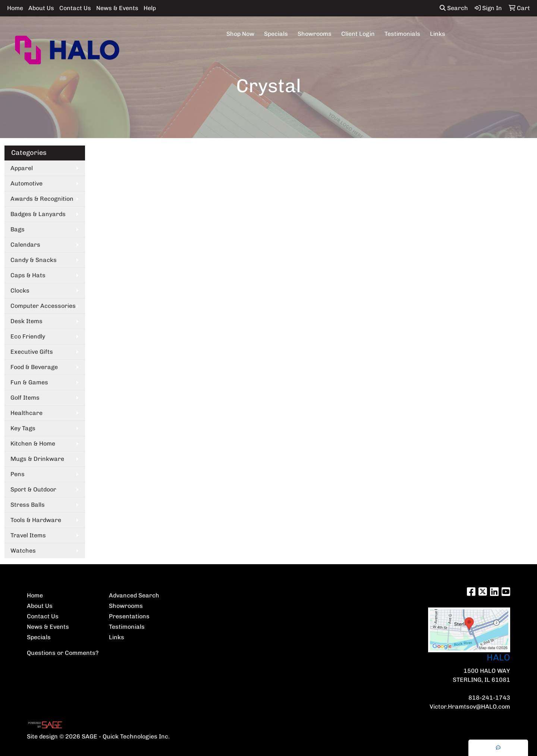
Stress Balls (28, 505)
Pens (18, 474)
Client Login (358, 34)
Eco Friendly (28, 336)
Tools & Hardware (36, 520)
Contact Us (75, 8)
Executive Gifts (32, 352)
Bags (18, 229)
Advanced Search (134, 595)
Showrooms (315, 34)
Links (438, 34)
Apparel (22, 168)
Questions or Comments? (63, 653)
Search (454, 8)
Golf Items (25, 398)
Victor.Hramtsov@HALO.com (470, 707)
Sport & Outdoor (33, 489)
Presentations (129, 616)
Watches (23, 551)
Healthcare (26, 413)
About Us (41, 8)
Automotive (26, 183)
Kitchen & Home (33, 443)
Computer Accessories (43, 306)
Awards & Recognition (42, 199)
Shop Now (240, 34)
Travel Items (28, 535)
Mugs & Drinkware (37, 459)
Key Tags (23, 428)
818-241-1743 (489, 698)
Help (150, 8)
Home (15, 8)
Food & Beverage (34, 367)
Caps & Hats (28, 275)
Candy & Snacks (34, 260)
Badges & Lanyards (38, 214)
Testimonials (402, 34)
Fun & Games (29, 382)
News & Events (117, 8)
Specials (276, 34)
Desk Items (26, 321)
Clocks (20, 290)
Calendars (25, 245)
